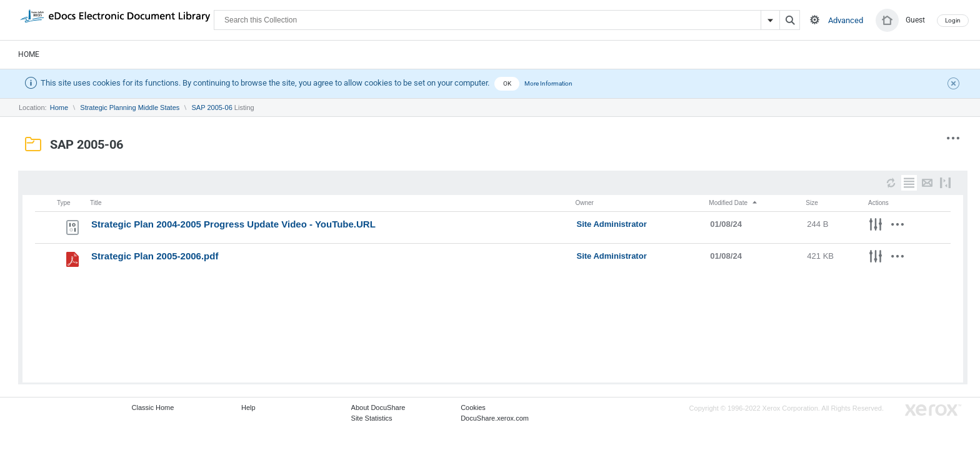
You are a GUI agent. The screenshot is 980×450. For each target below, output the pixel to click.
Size (812, 203)
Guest (915, 20)
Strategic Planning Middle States (130, 107)
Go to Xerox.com (933, 410)
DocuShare (115, 19)
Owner (585, 203)
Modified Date (733, 203)
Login (953, 20)
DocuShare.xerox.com (495, 418)
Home (29, 54)
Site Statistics (372, 418)
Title (96, 203)
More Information (548, 83)
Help (248, 407)
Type (64, 203)
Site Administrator (612, 224)
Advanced (846, 20)
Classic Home (153, 407)
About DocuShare (378, 407)
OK (507, 83)
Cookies (473, 407)
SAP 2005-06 (212, 107)
